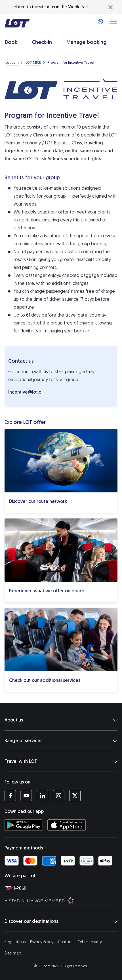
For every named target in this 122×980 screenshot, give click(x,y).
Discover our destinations (61, 921)
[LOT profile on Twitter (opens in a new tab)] (75, 796)
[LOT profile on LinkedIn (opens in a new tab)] (42, 796)
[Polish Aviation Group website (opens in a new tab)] (62, 888)
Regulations (15, 942)
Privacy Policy (42, 942)
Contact (65, 942)
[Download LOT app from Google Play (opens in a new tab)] (24, 825)
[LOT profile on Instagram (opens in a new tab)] (59, 796)
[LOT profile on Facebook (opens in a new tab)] (10, 796)
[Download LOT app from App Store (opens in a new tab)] (67, 825)
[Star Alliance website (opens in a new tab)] (62, 900)
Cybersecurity (90, 942)
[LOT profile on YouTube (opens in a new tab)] (26, 796)
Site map (13, 953)
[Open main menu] (113, 23)
